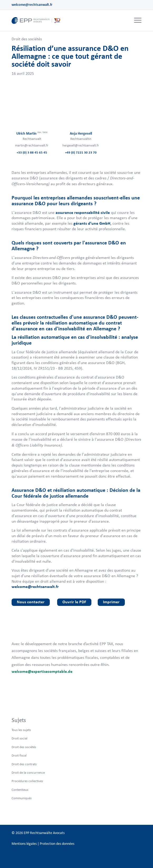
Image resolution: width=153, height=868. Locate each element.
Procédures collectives (27, 781)
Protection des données (57, 844)
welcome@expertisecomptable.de (42, 671)
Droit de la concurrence (28, 773)
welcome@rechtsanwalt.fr (32, 5)
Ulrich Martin (32, 133)
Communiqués (22, 798)
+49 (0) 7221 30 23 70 (81, 152)
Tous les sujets (21, 730)
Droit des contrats (24, 764)
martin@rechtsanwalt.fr (32, 145)
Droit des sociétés (27, 39)
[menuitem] (137, 21)
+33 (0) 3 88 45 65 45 (32, 152)
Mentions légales (24, 844)
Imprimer (111, 602)
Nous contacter (31, 602)
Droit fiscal (19, 755)
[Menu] (138, 21)
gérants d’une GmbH (92, 223)
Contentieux (20, 790)
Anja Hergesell (81, 133)
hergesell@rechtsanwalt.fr (81, 145)
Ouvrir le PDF (74, 602)
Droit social (19, 738)
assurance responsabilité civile (83, 212)
